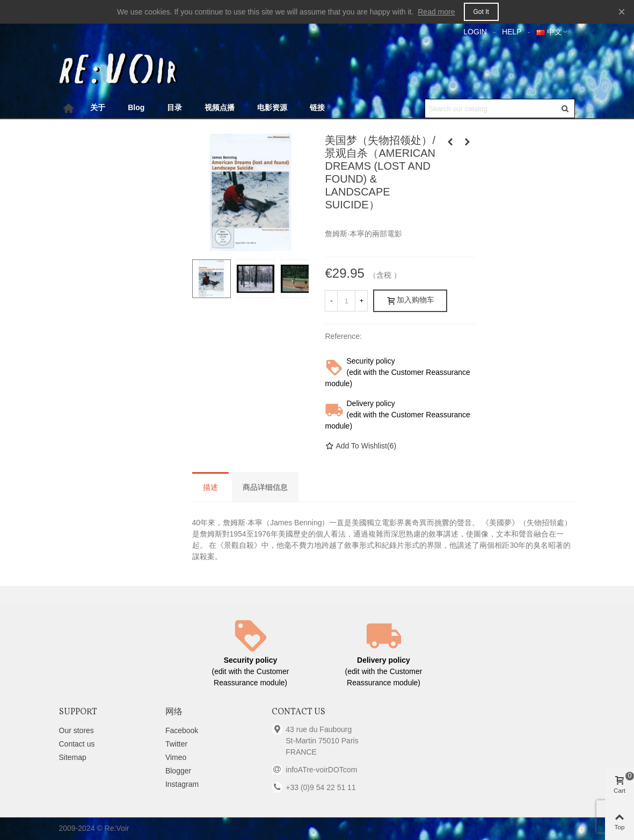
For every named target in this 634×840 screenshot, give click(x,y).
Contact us (77, 744)
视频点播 (220, 107)
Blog (136, 107)
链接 (317, 107)
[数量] (346, 301)
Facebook (182, 730)
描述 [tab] (210, 488)
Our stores (76, 730)
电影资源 (272, 107)
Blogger (178, 771)
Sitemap (73, 757)
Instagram (182, 784)
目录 (174, 107)
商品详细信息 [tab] (265, 488)
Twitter (176, 744)
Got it (481, 12)
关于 (98, 107)
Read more (436, 12)
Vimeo (176, 757)
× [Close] (622, 12)
